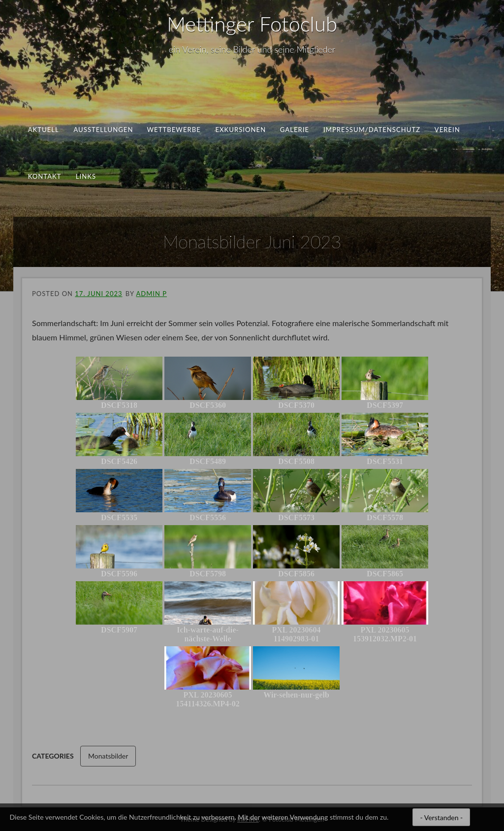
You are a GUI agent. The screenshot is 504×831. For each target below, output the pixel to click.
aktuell (44, 130)
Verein (447, 130)
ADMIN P (151, 294)
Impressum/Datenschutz (372, 130)
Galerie (295, 130)
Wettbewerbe (174, 130)
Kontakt (45, 176)
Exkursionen (240, 130)
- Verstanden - (441, 817)
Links (86, 176)
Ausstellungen (103, 130)
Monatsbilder (108, 756)
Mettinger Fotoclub (252, 24)
